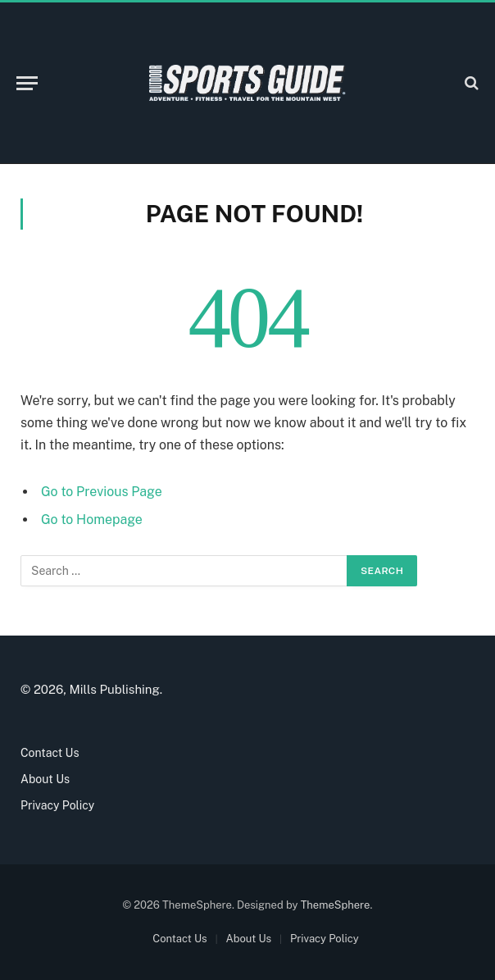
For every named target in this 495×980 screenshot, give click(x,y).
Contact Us (50, 753)
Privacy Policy (57, 805)
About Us (45, 779)
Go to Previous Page (102, 492)
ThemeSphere (336, 905)
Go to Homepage (92, 520)
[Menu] (27, 83)
